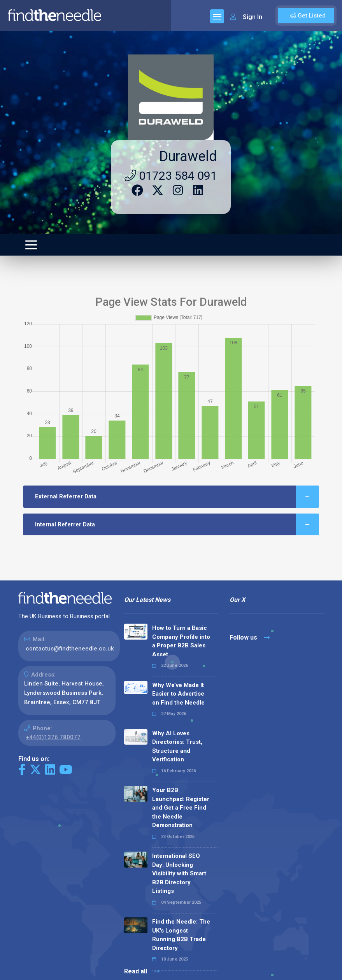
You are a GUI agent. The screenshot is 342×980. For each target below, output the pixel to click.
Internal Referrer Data (177, 525)
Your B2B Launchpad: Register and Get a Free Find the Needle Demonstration (181, 808)
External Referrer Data (177, 497)
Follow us (250, 637)
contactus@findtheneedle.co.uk (70, 649)
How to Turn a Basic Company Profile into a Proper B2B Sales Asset (181, 641)
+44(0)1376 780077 (53, 737)
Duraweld (188, 156)
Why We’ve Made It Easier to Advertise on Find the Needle (178, 694)
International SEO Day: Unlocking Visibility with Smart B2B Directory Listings (179, 873)
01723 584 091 (171, 176)
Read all (142, 971)
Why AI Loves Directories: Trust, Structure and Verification (177, 747)
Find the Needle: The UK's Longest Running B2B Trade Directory (181, 935)
